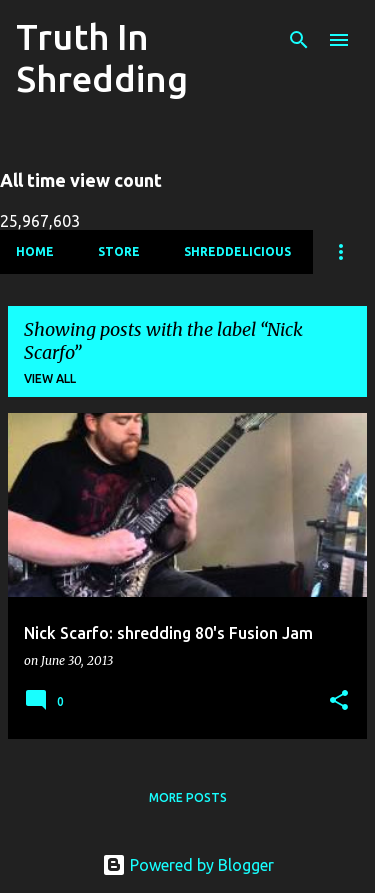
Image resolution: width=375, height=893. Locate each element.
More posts (188, 797)
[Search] (299, 40)
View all (50, 378)
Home (35, 251)
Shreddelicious (237, 251)
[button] (339, 701)
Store (119, 251)
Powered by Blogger (188, 865)
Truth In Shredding (102, 57)
